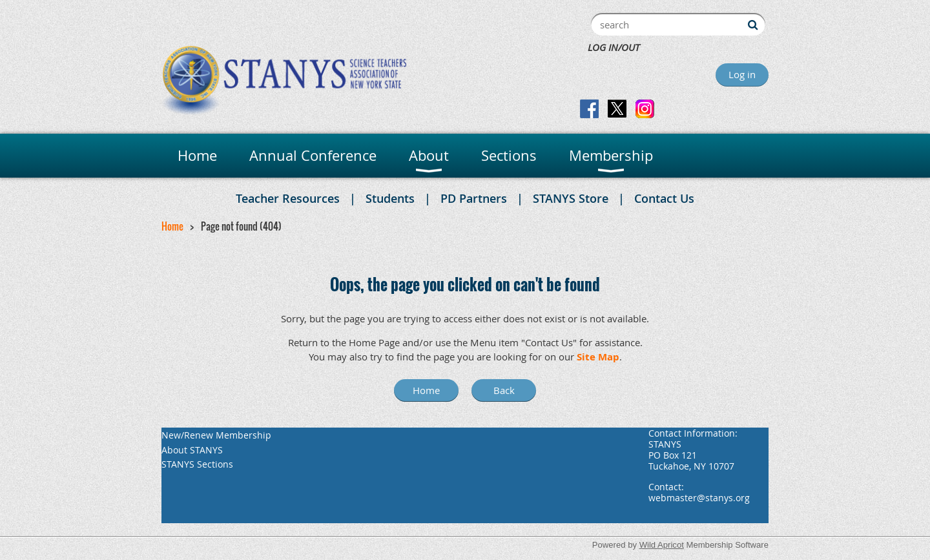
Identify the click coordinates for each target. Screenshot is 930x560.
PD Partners (474, 198)
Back (504, 390)
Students (390, 198)
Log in (742, 74)
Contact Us (664, 198)
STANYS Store (571, 198)
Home (172, 226)
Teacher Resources (288, 198)
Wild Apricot (662, 545)
